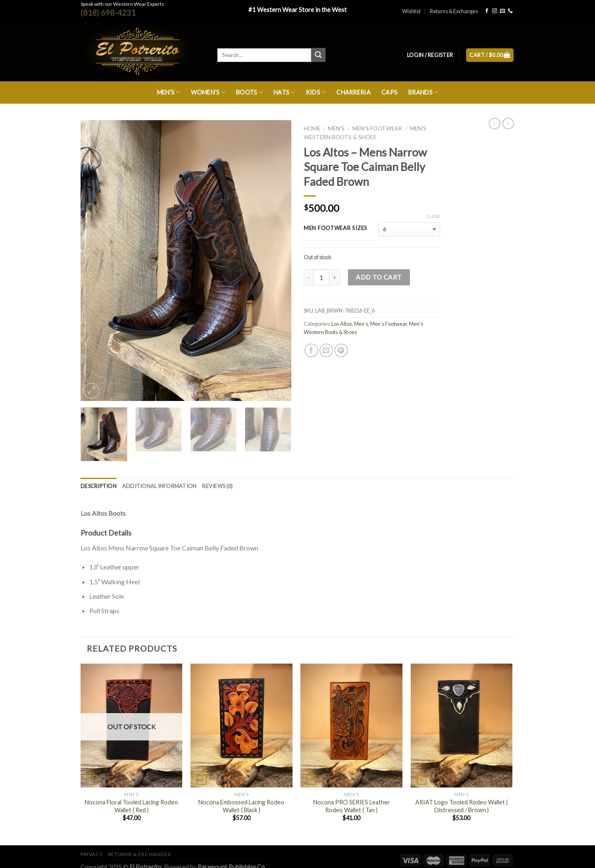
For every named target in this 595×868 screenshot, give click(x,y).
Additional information (159, 486)
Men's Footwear (377, 128)
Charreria (353, 92)
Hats (284, 92)
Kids (316, 92)
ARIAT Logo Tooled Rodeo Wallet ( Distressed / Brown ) (462, 806)
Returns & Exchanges (454, 11)
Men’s (169, 92)
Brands (423, 92)
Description (99, 486)
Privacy (92, 854)
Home (312, 128)
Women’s (208, 92)
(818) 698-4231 (108, 13)
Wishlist (411, 11)
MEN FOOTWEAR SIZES (336, 228)
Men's (336, 128)
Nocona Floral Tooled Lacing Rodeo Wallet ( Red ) (131, 806)
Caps (389, 92)
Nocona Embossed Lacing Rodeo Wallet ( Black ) (241, 806)
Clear (433, 216)
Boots (249, 92)
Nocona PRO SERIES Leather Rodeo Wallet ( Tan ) (352, 806)
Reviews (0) (217, 486)
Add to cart (379, 277)
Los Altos (342, 324)
